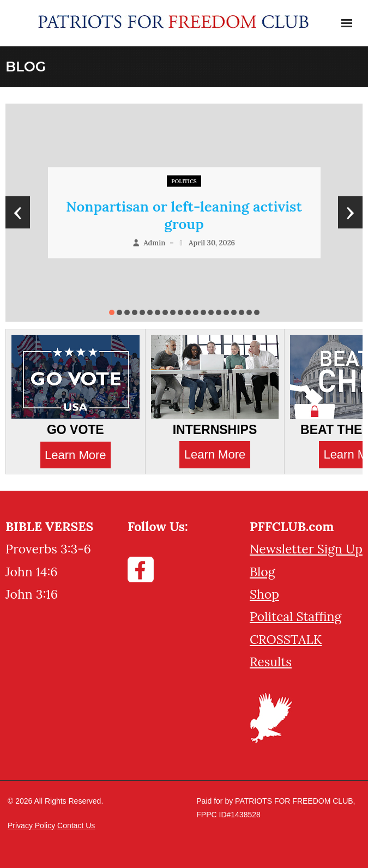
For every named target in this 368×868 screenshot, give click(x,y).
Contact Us (76, 825)
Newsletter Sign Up (306, 549)
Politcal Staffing (295, 616)
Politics (184, 181)
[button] (112, 312)
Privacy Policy (31, 825)
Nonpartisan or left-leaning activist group (184, 215)
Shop (264, 594)
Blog (263, 572)
